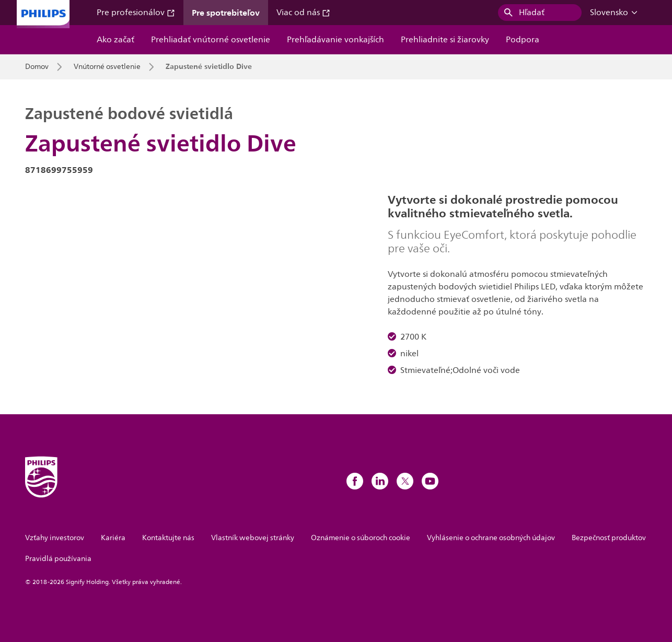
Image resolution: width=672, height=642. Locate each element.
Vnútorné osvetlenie (107, 67)
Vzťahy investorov (55, 538)
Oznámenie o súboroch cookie (361, 538)
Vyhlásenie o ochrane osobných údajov (491, 538)
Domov (37, 67)
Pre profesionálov (136, 13)
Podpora (523, 40)
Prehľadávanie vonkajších (335, 40)
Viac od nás (303, 13)
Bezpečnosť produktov (609, 538)
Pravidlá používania (58, 559)
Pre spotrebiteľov (226, 13)
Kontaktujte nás (168, 538)
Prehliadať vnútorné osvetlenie (211, 40)
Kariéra (113, 538)
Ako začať (115, 40)
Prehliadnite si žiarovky (445, 40)
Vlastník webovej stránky (253, 538)
